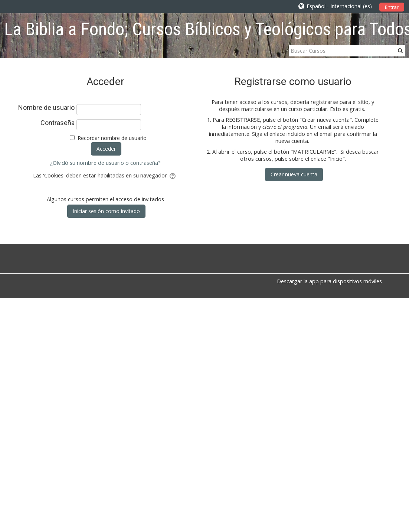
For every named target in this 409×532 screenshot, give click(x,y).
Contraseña (58, 123)
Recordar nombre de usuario (112, 138)
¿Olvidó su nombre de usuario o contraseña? (105, 163)
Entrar (392, 7)
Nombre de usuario (46, 108)
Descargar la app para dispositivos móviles (329, 281)
